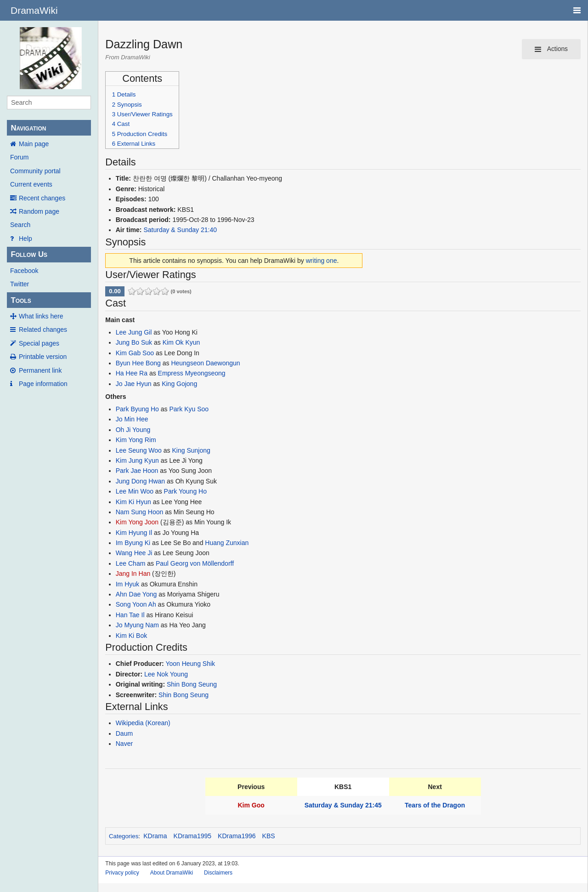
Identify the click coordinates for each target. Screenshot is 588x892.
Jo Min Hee (132, 419)
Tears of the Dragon (435, 805)
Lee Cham (131, 563)
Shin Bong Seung (192, 684)
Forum (19, 157)
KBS (269, 836)
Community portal (35, 171)
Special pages (39, 343)
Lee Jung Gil (134, 332)
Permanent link (40, 370)
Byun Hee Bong (138, 363)
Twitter (20, 284)
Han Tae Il (130, 615)
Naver (124, 744)
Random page (39, 211)
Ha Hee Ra (132, 373)
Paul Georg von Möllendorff (195, 563)
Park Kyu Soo (189, 409)
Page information (43, 384)
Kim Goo (251, 805)
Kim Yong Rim (136, 440)
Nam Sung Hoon (140, 512)
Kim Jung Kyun (137, 460)
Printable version (43, 357)
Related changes (43, 330)
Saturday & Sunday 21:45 (343, 805)
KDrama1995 (193, 836)
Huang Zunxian (227, 543)
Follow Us (29, 254)
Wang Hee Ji (134, 553)
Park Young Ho (185, 491)
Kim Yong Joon (137, 522)
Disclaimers (218, 873)
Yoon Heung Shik (190, 664)
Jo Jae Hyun (134, 384)
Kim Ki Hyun (133, 502)
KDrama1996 (237, 836)
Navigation (28, 128)
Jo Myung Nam (137, 625)
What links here (41, 316)
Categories (124, 836)
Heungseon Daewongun (205, 363)
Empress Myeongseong (192, 373)
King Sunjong (191, 450)
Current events (31, 184)
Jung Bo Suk (134, 342)
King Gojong (179, 384)
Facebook (24, 271)
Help (25, 239)
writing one (322, 261)
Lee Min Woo (135, 491)
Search (20, 225)
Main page (34, 144)
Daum (124, 733)
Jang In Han (133, 574)
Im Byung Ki (133, 543)
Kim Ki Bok (131, 636)
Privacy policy (122, 873)
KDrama (155, 836)
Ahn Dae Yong (136, 594)
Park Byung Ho (137, 409)
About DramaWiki (172, 873)
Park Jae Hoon (137, 471)
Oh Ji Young (133, 430)
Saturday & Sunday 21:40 (180, 230)
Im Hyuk (127, 584)
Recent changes (42, 198)
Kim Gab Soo (135, 353)
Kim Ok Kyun (181, 342)
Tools (21, 300)
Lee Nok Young (166, 674)
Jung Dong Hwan (140, 481)
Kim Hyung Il (134, 533)
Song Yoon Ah (136, 604)
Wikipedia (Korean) (143, 723)
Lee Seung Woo (139, 450)
